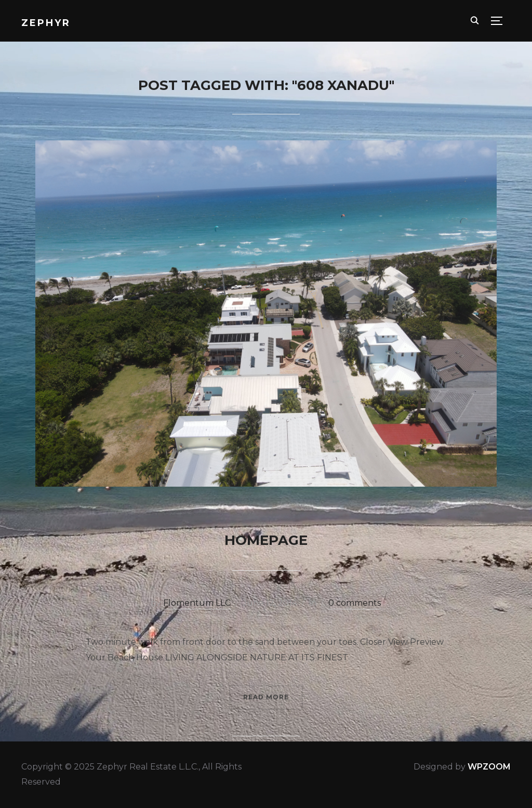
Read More (266, 697)
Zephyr (46, 23)
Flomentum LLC (197, 603)
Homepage (266, 540)
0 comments (355, 603)
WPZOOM (489, 767)
